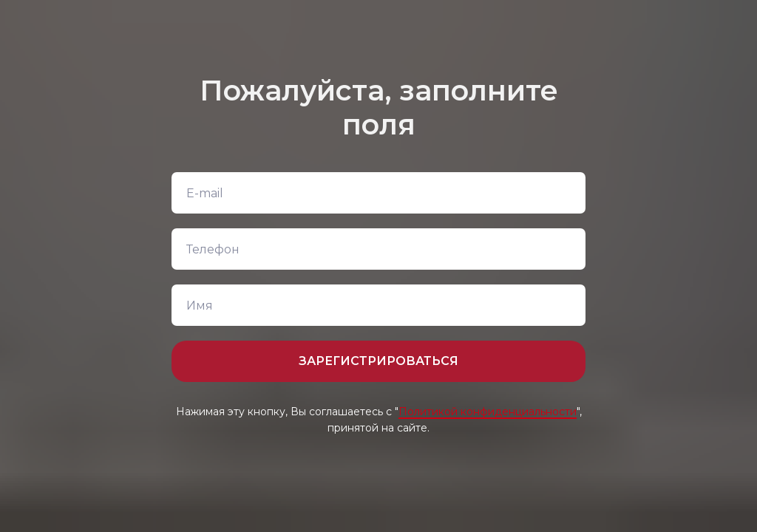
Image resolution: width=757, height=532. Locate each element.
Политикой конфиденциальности (488, 412)
